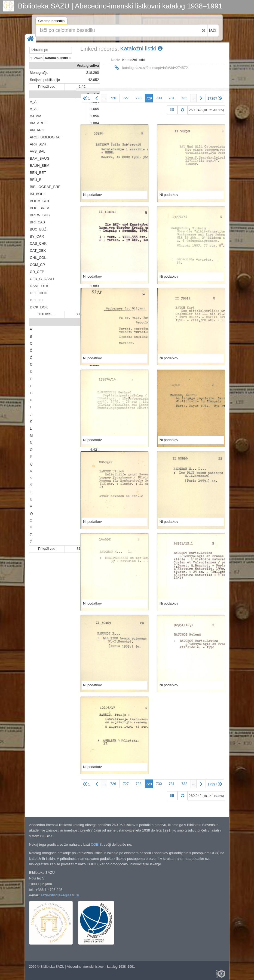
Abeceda (91, 322)
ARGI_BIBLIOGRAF (46, 137)
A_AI (34, 102)
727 (126, 98)
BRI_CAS (38, 222)
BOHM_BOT (40, 201)
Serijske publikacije (45, 80)
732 (184, 98)
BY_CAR (37, 236)
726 (113, 98)
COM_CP (38, 265)
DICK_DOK (39, 307)
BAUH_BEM (40, 166)
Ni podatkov (92, 195)
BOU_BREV (40, 208)
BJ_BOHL (38, 194)
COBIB (96, 844)
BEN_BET (38, 173)
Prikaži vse (47, 87)
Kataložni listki (141, 48)
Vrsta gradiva (88, 66)
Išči (213, 31)
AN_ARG (37, 130)
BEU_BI (36, 180)
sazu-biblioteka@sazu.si (60, 895)
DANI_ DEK (39, 286)
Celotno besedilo (52, 22)
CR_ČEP (37, 272)
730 (159, 98)
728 (139, 98)
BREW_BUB (40, 215)
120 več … (47, 314)
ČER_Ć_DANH (42, 279)
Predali (93, 95)
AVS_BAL (38, 151)
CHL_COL (38, 258)
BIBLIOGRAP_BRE (45, 187)
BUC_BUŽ (38, 229)
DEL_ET (37, 300)
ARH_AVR (38, 144)
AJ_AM (36, 116)
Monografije (39, 73)
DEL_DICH (39, 293)
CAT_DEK (38, 251)
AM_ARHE (39, 123)
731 (172, 98)
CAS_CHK (38, 243)
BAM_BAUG (40, 158)
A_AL (34, 109)
